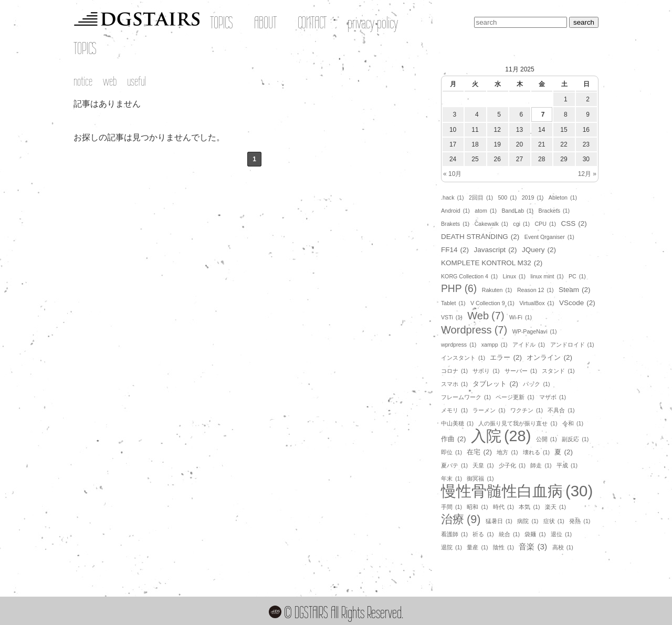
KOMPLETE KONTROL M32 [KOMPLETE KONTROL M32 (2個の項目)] (492, 263)
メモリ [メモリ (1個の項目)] (454, 410)
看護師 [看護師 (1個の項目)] (454, 534)
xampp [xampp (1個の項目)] (495, 345)
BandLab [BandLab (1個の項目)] (517, 211)
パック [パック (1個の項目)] (536, 384)
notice (83, 81)
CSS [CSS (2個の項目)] (574, 224)
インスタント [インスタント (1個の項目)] (463, 358)
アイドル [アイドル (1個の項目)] (529, 345)
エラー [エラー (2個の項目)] (506, 358)
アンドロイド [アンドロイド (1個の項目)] (572, 345)
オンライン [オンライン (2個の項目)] (549, 358)
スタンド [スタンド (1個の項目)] (558, 371)
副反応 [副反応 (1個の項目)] (575, 439)
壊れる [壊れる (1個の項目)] (536, 452)
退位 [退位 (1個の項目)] (561, 534)
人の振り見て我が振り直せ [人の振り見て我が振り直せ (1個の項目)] (518, 423)
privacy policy (373, 23)
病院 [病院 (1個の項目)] (528, 521)
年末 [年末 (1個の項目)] (451, 478)
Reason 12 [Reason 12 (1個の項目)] (535, 290)
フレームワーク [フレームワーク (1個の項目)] (466, 397)
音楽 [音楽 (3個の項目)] (533, 547)
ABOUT (265, 23)
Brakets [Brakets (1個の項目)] (455, 224)
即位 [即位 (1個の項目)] (451, 452)
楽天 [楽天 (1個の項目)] (555, 507)
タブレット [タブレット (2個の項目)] (495, 384)
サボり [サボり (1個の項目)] (486, 371)
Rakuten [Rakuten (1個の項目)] (497, 290)
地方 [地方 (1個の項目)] (507, 452)
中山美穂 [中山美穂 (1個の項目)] (457, 423)
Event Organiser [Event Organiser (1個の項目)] (549, 237)
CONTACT (312, 23)
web (110, 81)
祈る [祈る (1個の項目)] (483, 534)
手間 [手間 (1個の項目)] (451, 507)
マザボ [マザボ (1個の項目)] (553, 397)
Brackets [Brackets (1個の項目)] (554, 211)
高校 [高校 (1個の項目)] (563, 547)
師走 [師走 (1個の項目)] (541, 465)
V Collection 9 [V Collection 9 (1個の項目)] (492, 303)
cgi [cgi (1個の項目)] (521, 224)
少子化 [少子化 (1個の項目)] (512, 465)
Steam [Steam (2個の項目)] (574, 290)
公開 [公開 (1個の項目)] (547, 439)
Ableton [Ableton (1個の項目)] (563, 197)
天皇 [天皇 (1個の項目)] (483, 465)
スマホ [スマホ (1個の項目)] (454, 384)
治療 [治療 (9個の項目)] (461, 519)
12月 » (587, 174)
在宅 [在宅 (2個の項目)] (479, 452)
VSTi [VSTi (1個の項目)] (452, 317)
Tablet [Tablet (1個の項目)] (453, 303)
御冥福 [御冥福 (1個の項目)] (480, 478)
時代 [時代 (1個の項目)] (503, 507)
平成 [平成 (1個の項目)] (567, 465)
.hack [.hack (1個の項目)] (453, 197)
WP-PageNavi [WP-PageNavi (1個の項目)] (535, 331)
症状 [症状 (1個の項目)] (554, 521)
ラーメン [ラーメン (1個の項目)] (489, 410)
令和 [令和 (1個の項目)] (573, 423)
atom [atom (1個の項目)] (486, 211)
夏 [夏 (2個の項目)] (563, 452)
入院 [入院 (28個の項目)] (501, 436)
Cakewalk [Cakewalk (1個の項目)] (491, 224)
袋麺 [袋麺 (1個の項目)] (535, 534)
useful (136, 81)
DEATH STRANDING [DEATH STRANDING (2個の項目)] (480, 237)
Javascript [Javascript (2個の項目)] (495, 250)
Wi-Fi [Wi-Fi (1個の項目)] (521, 317)
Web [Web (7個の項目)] (486, 316)
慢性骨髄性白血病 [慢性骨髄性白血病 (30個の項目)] (517, 491)
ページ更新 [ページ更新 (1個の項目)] (515, 397)
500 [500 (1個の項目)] (507, 197)
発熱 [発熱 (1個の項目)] (580, 521)
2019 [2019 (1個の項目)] (533, 197)
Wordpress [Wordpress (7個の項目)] (474, 330)
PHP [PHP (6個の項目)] (459, 289)
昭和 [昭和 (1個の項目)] (477, 507)
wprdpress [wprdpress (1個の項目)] (459, 345)
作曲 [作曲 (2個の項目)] (453, 439)
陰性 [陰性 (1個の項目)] (503, 547)
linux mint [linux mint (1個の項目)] (547, 276)
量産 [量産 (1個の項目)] (477, 547)
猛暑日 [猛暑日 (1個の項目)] (499, 521)
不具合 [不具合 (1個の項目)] (561, 410)
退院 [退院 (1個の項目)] (451, 547)
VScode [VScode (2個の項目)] (577, 303)
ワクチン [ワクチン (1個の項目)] (527, 410)
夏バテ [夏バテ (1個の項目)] (454, 465)
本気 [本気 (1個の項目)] (529, 507)
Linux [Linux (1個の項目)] (514, 276)
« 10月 (452, 174)
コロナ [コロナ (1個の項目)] (454, 371)
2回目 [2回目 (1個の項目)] (481, 197)
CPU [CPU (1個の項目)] (545, 224)
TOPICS (222, 23)
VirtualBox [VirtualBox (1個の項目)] (537, 303)
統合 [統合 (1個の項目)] (509, 534)
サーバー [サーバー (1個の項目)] (521, 371)
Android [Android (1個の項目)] (455, 211)
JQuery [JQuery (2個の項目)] (539, 250)
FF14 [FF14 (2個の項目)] (455, 250)
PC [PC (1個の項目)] (577, 276)
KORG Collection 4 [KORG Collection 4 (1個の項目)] (469, 276)
